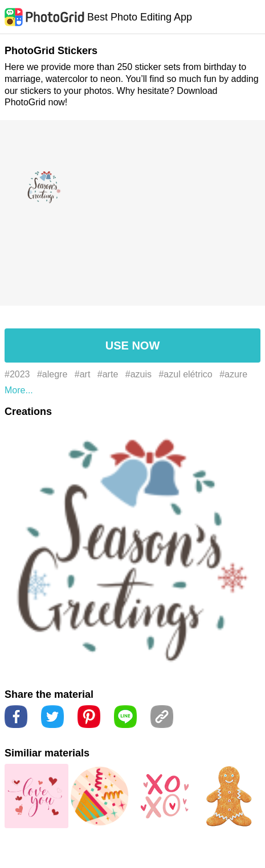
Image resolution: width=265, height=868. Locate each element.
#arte (108, 374)
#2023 (17, 374)
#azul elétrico (185, 374)
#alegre (52, 374)
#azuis (138, 374)
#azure (233, 374)
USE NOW (133, 345)
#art (83, 374)
